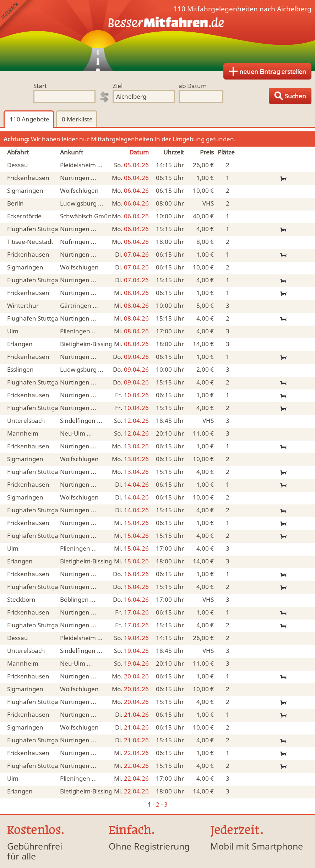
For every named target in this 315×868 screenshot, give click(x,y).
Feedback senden (17, 17)
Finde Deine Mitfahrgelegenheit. (157, 36)
